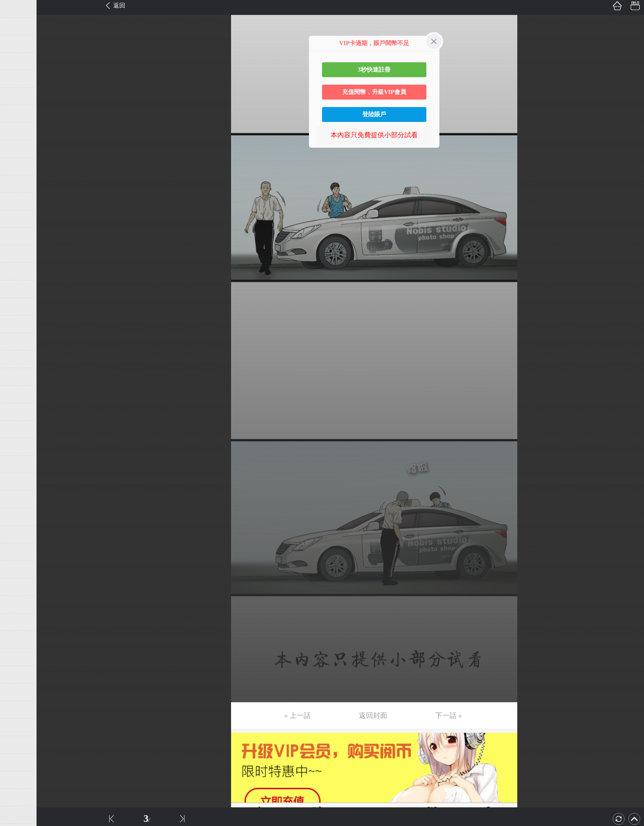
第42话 (18, 727)
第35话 (18, 604)
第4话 (16, 61)
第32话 (18, 552)
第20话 (18, 342)
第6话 (16, 96)
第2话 (16, 26)
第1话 (16, 9)
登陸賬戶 (374, 114)
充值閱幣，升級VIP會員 (374, 92)
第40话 (18, 692)
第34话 (18, 587)
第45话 (18, 780)
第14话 (18, 236)
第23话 (18, 394)
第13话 (18, 219)
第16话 (18, 271)
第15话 (18, 254)
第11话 (17, 184)
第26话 (18, 447)
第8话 (16, 131)
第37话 (18, 640)
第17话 (18, 289)
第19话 (18, 324)
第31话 (18, 534)
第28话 (18, 482)
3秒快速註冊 (374, 70)
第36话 (18, 622)
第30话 (18, 517)
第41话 (18, 710)
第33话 (18, 569)
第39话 (18, 675)
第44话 (18, 762)
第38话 (18, 657)
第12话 (18, 201)
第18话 (18, 307)
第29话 (18, 499)
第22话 (18, 377)
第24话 (18, 412)
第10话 (18, 166)
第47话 (18, 815)
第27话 (18, 464)
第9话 (16, 149)
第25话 (18, 429)
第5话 (16, 79)
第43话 (18, 745)
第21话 (18, 359)
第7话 (16, 114)
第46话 (18, 797)
